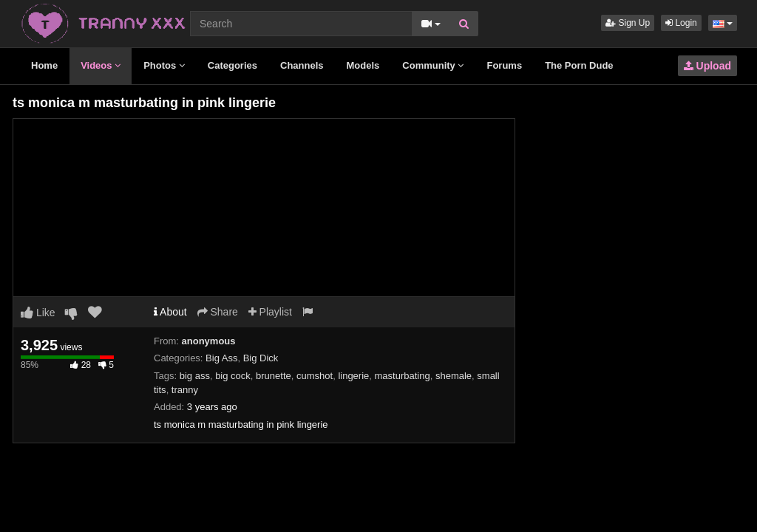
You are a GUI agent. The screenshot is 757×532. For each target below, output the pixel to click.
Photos (164, 65)
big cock (233, 376)
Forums (504, 65)
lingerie (353, 376)
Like (38, 313)
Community (433, 65)
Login (681, 23)
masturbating (403, 376)
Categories (232, 65)
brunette (274, 376)
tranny (185, 390)
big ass (195, 376)
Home (44, 65)
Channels (302, 65)
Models (363, 65)
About (170, 312)
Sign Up (628, 23)
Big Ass (221, 358)
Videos (101, 65)
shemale (454, 376)
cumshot (315, 376)
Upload (707, 66)
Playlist (270, 312)
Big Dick (261, 358)
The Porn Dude (579, 65)
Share (218, 312)
